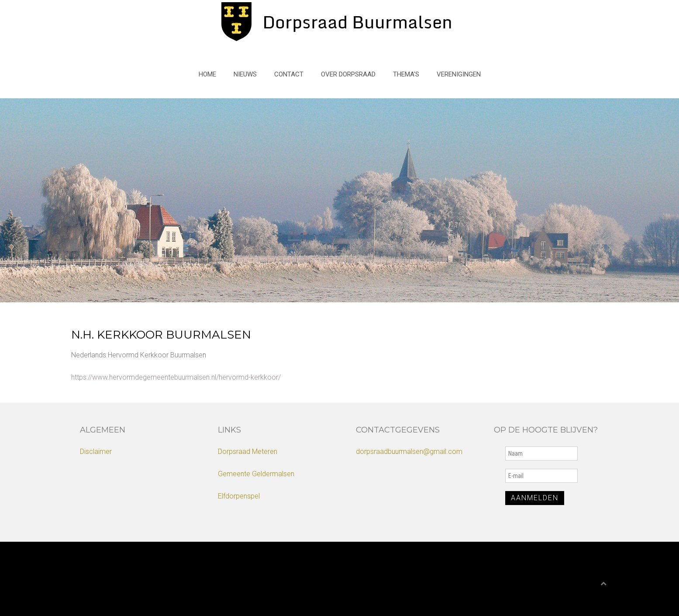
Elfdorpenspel (239, 496)
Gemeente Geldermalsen (256, 474)
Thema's (406, 74)
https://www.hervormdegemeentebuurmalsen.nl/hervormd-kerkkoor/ (176, 377)
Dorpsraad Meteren (248, 452)
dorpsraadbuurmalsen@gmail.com (409, 452)
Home (207, 74)
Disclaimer (96, 452)
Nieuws (245, 74)
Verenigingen (459, 74)
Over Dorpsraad (348, 74)
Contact (289, 74)
